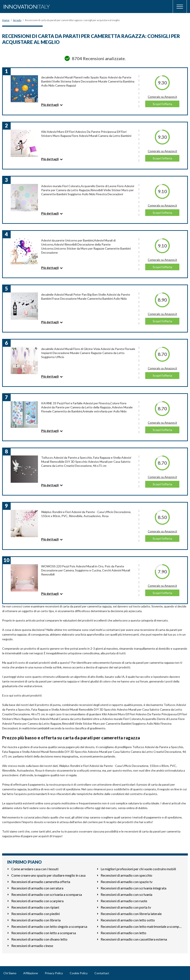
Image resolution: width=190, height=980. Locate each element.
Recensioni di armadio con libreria (36, 920)
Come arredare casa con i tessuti (35, 869)
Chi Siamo (10, 973)
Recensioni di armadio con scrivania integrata (133, 888)
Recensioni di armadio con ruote (124, 901)
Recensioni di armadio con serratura (37, 888)
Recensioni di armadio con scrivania (126, 894)
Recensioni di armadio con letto (123, 933)
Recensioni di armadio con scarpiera (37, 901)
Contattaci (102, 973)
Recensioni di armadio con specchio (126, 875)
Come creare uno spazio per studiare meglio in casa (48, 875)
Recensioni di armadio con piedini (36, 914)
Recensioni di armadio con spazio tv (127, 882)
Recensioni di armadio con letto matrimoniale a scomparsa (142, 926)
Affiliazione (31, 973)
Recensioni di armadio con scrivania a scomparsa (47, 894)
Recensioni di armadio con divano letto (39, 939)
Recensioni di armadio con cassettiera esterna (134, 939)
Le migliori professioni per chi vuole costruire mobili (138, 869)
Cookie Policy (79, 973)
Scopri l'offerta (162, 104)
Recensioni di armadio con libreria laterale (131, 914)
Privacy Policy (54, 973)
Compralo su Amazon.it (162, 97)
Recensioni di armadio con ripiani (35, 907)
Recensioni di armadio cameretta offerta (41, 882)
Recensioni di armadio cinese (32, 946)
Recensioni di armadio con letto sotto (128, 920)
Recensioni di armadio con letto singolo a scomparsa (49, 926)
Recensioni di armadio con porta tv (126, 907)
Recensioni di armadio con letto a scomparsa (44, 933)
